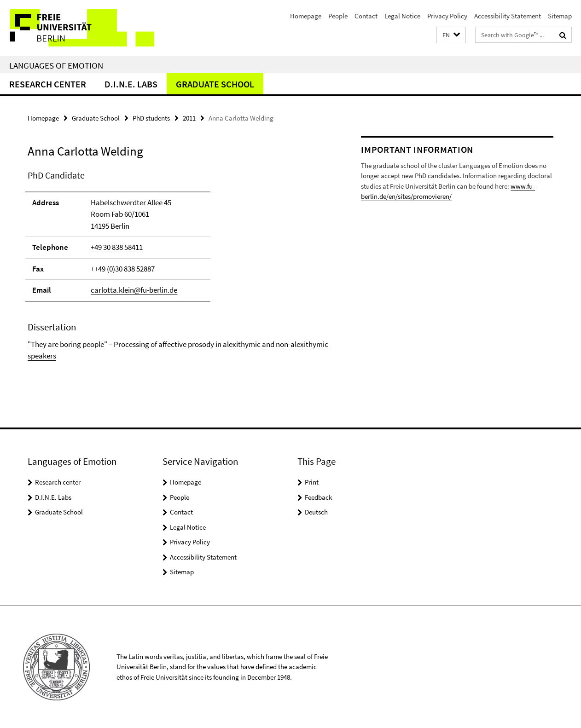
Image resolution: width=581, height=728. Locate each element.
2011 (189, 118)
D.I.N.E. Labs (131, 84)
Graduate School (215, 84)
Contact (366, 16)
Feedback (318, 497)
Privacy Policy (447, 16)
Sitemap (560, 16)
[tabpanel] (178, 265)
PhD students (151, 118)
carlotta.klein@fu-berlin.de (134, 290)
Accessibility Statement (508, 16)
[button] (451, 35)
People (338, 16)
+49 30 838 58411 (117, 247)
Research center (48, 84)
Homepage (306, 16)
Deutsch (316, 512)
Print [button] (312, 482)
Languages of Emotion (56, 65)
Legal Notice (402, 16)
